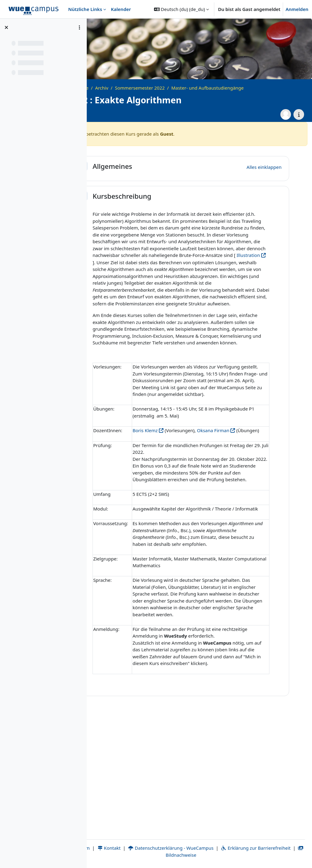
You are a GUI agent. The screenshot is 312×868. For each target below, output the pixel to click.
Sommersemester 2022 (177, 88)
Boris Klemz (182, 492)
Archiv (138, 88)
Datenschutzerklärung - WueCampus (213, 848)
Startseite (115, 88)
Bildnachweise (219, 855)
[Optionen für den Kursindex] (79, 27)
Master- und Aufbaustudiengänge (244, 88)
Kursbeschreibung (159, 196)
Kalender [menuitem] (121, 9)
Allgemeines (149, 166)
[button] (182, 9)
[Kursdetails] (299, 114)
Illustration (236, 269)
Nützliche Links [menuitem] (85, 9)
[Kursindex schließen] (6, 27)
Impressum (116, 848)
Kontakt (151, 848)
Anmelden (297, 9)
